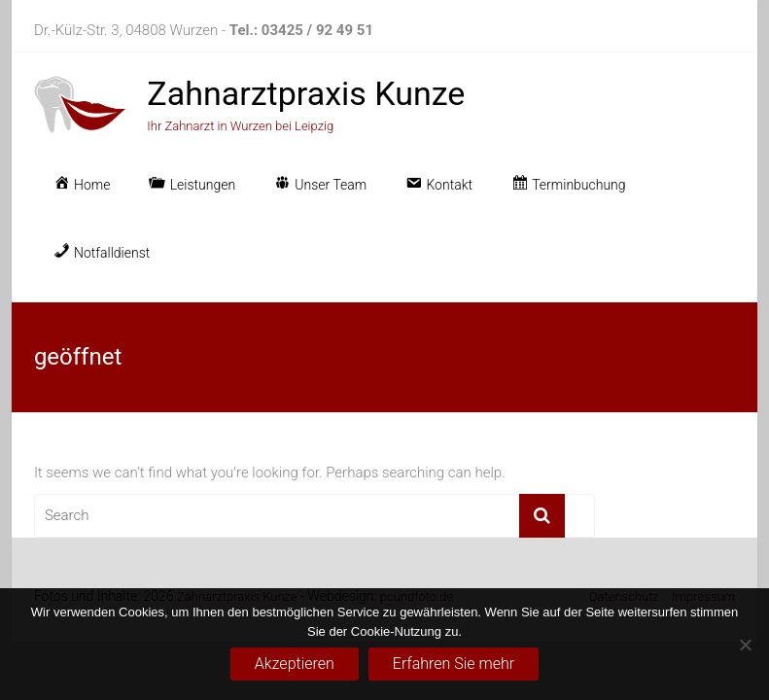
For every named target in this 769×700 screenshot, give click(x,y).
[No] (745, 645)
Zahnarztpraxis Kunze (306, 93)
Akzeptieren (295, 664)
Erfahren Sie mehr (454, 664)
